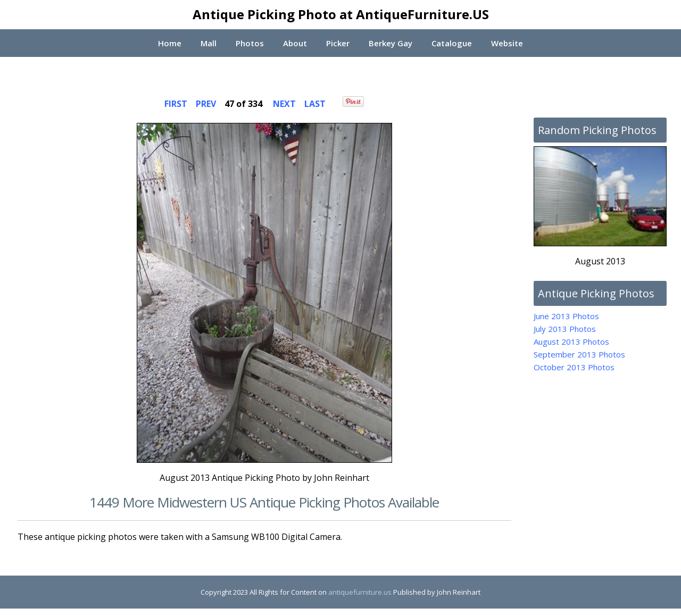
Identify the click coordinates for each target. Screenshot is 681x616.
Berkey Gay (391, 43)
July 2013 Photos (565, 329)
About (294, 43)
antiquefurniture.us (360, 592)
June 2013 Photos (566, 316)
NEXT (284, 104)
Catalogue (452, 43)
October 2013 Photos (574, 367)
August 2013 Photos (571, 342)
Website (508, 43)
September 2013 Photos (579, 354)
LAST (315, 104)
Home (169, 43)
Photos (249, 43)
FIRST (176, 104)
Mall (208, 43)
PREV (206, 104)
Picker (338, 43)
